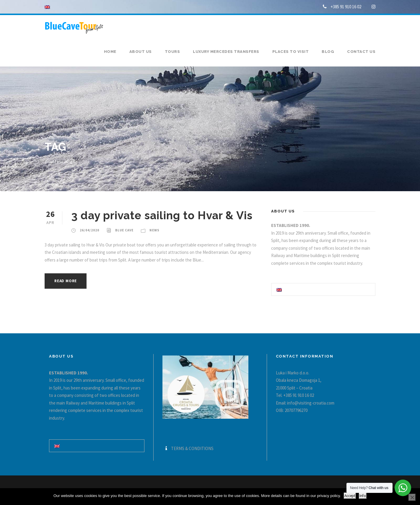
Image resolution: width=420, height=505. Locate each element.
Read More (66, 281)
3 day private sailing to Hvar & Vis (162, 215)
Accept (350, 496)
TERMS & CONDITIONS (192, 448)
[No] (412, 497)
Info (363, 496)
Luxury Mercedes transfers (226, 52)
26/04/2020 (89, 230)
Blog (328, 52)
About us (141, 52)
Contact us (361, 52)
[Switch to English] (279, 289)
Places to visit (291, 52)
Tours (172, 52)
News (154, 230)
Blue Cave (124, 230)
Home (110, 52)
